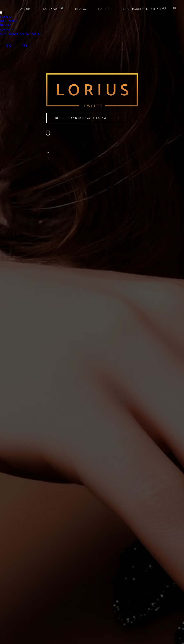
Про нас (81, 9)
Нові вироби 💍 (53, 9)
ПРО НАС (6, 26)
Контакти (105, 9)
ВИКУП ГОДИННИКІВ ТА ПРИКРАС (21, 34)
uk (165, 9)
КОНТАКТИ (7, 30)
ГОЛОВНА (6, 17)
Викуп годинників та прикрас (144, 9)
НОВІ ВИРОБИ (9, 21)
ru (174, 9)
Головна (25, 9)
